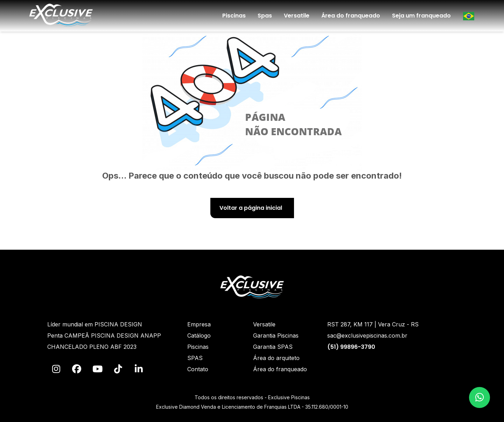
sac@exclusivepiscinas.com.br (367, 335)
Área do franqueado (351, 16)
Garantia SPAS (273, 347)
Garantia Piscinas (276, 335)
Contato (198, 369)
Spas (265, 16)
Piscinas (234, 16)
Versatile (297, 16)
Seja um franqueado (421, 16)
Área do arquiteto (276, 358)
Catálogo (199, 335)
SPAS (195, 358)
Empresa (199, 324)
